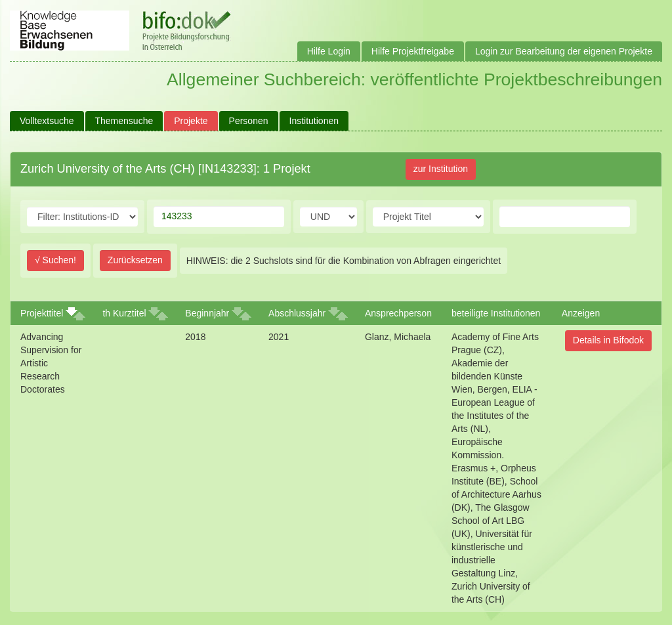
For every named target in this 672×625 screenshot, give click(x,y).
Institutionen (314, 121)
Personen (249, 121)
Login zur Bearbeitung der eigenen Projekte (564, 51)
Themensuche (124, 121)
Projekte (191, 121)
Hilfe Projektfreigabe (413, 51)
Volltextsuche (47, 121)
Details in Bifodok (608, 340)
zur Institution (441, 169)
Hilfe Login (329, 51)
